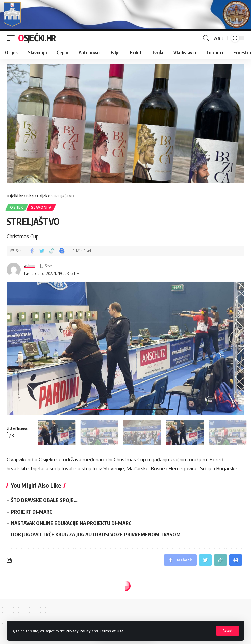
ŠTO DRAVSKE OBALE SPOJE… (44, 500)
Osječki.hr (37, 38)
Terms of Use (111, 631)
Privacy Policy (78, 631)
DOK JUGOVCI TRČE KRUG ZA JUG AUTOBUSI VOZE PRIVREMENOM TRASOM (96, 534)
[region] (125, 124)
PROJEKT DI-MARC (32, 512)
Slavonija (41, 207)
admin (29, 265)
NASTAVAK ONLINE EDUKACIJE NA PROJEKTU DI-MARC (71, 523)
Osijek (17, 207)
